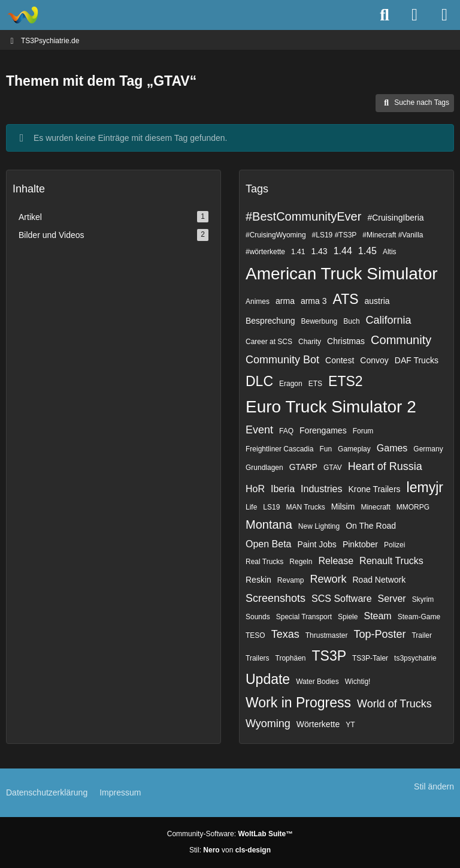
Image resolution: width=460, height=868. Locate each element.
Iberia (283, 489)
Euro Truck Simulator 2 (331, 407)
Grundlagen (264, 468)
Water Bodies (317, 682)
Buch (351, 321)
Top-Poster (379, 634)
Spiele (348, 617)
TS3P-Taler (370, 658)
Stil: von (230, 850)
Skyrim (423, 599)
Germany (428, 449)
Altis (390, 252)
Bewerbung (320, 321)
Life (251, 507)
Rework (328, 579)
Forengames (323, 430)
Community (401, 340)
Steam (377, 616)
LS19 (271, 507)
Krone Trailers (374, 489)
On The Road (371, 526)
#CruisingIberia (395, 218)
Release (336, 561)
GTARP (303, 467)
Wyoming (268, 724)
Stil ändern (434, 786)
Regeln (301, 562)
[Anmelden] (414, 15)
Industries (321, 489)
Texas (285, 634)
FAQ (286, 431)
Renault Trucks (391, 561)
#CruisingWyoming (276, 235)
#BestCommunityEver (303, 216)
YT (350, 725)
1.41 (298, 252)
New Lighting (319, 526)
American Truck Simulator (342, 274)
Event (259, 430)
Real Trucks (264, 562)
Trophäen (291, 658)
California (389, 320)
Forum (363, 431)
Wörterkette (318, 724)
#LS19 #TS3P (335, 235)
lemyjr (425, 487)
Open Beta (269, 544)
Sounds (258, 617)
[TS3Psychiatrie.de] (22, 15)
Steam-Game (419, 617)
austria (377, 301)
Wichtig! (358, 682)
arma (285, 301)
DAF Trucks (417, 360)
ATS (346, 299)
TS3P (329, 656)
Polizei (394, 545)
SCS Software (341, 599)
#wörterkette (265, 252)
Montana (269, 525)
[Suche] (385, 15)
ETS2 (346, 381)
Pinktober (360, 544)
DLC (259, 381)
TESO (255, 635)
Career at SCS (269, 342)
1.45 (367, 251)
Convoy (374, 360)
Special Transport (304, 617)
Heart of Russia (385, 466)
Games (392, 448)
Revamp (291, 580)
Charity (310, 342)
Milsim (343, 507)
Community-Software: (230, 834)
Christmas (346, 341)
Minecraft (375, 507)
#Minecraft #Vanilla (393, 235)
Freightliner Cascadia (279, 449)
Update (268, 679)
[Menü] (444, 15)
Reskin (258, 580)
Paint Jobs (317, 544)
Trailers (258, 658)
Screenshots (276, 598)
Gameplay (354, 449)
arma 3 (314, 301)
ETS (315, 384)
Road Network (379, 580)
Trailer (422, 635)
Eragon (291, 384)
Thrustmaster (327, 635)
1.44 (343, 251)
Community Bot (282, 360)
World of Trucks (394, 704)
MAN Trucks (305, 507)
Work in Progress (298, 703)
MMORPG (413, 507)
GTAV (333, 468)
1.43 (319, 251)
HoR (255, 489)
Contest (340, 360)
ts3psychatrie (415, 658)
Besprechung (270, 321)
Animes (258, 302)
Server (392, 599)
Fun (326, 449)
